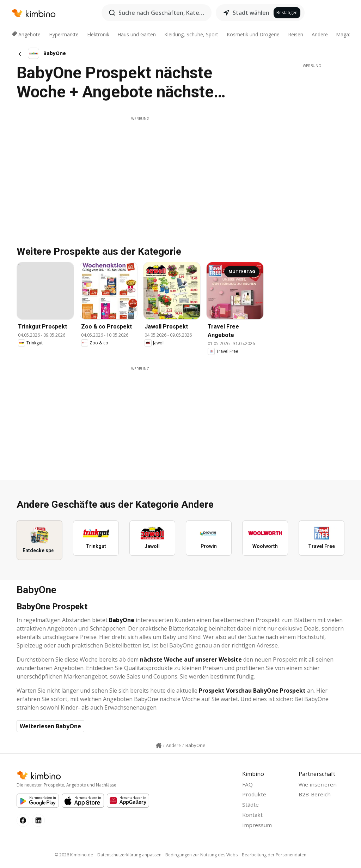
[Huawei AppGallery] (128, 801)
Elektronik (98, 34)
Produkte (255, 796)
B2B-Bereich (315, 796)
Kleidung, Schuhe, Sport (191, 34)
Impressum (257, 828)
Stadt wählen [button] (251, 13)
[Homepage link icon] (159, 746)
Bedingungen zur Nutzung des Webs (202, 858)
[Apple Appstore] (83, 801)
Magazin (346, 34)
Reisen (296, 34)
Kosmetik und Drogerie (253, 34)
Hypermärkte (64, 34)
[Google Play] (38, 801)
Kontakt (253, 817)
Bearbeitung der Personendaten (276, 858)
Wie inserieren (318, 785)
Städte (251, 806)
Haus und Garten (137, 34)
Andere (320, 34)
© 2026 (72, 858)
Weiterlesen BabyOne (50, 726)
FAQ (247, 785)
